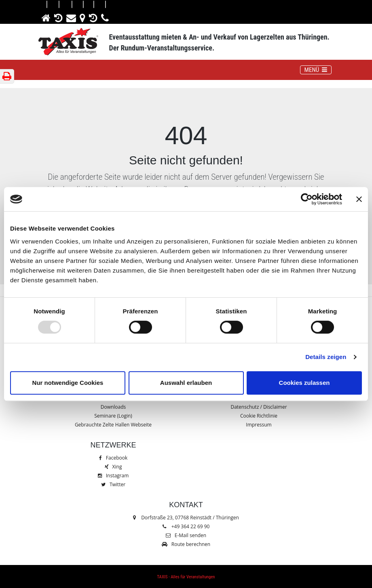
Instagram (113, 476)
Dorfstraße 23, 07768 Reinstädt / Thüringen (186, 518)
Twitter (113, 484)
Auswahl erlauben (186, 383)
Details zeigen (326, 357)
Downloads (113, 407)
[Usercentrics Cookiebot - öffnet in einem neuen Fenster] (307, 199)
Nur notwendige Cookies (68, 383)
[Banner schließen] (359, 199)
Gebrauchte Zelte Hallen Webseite (113, 425)
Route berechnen (186, 544)
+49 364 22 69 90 (191, 526)
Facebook (113, 458)
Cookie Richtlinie (259, 416)
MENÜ (318, 69)
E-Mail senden (186, 535)
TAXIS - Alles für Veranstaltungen (186, 577)
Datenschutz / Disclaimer (259, 407)
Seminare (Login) (113, 416)
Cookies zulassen (304, 383)
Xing (113, 467)
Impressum (259, 425)
